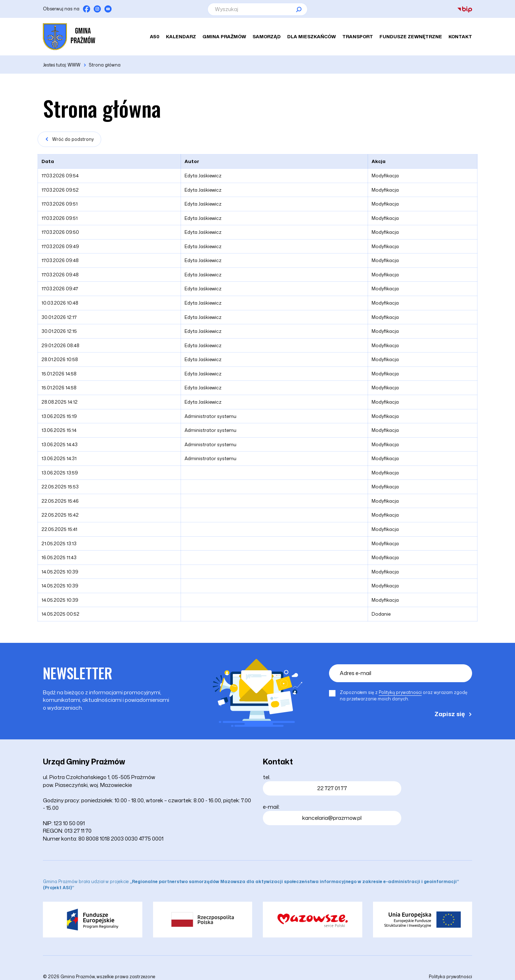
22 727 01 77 (332, 788)
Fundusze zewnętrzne (411, 37)
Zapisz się (450, 714)
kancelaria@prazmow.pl (332, 818)
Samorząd (267, 37)
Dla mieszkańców (312, 37)
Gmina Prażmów (224, 37)
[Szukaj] (299, 9)
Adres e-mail (355, 673)
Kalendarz (181, 37)
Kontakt (460, 37)
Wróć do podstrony (73, 139)
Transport (358, 37)
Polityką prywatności (400, 692)
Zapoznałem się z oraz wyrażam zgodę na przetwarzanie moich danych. (404, 696)
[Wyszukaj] (257, 9)
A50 (155, 37)
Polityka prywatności (450, 977)
